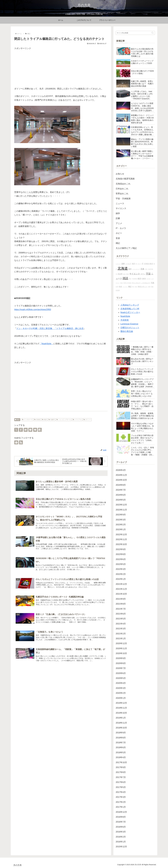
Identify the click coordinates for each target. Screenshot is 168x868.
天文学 (120, 274)
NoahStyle (125, 316)
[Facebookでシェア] (21, 430)
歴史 (130, 279)
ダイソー (87, 420)
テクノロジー (136, 283)
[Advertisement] (61, 67)
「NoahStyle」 (46, 344)
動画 (128, 274)
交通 (149, 287)
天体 (142, 269)
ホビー (139, 264)
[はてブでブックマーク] (26, 430)
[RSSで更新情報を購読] (21, 442)
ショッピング (136, 269)
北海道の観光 (149, 264)
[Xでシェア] (16, 430)
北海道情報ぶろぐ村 (130, 309)
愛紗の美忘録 (127, 331)
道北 (136, 287)
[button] (40, 430)
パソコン (125, 287)
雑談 (44, 420)
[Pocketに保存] (30, 430)
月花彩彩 (125, 320)
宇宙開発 (135, 279)
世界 (117, 287)
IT (143, 264)
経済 (139, 279)
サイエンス (135, 274)
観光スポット (143, 287)
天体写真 (150, 269)
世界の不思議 (127, 283)
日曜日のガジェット (130, 328)
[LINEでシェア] (35, 430)
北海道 (37, 420)
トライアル (77, 420)
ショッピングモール (64, 420)
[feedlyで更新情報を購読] (16, 442)
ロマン (143, 274)
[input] (135, 33)
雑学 (130, 269)
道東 (123, 264)
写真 (153, 283)
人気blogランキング (130, 305)
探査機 (118, 290)
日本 (146, 269)
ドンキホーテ (27, 420)
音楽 (121, 283)
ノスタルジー (146, 283)
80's (133, 287)
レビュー (118, 264)
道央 (124, 274)
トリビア (128, 264)
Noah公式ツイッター (130, 312)
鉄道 (120, 287)
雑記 (17, 420)
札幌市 (52, 420)
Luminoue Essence (129, 324)
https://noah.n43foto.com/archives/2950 (33, 310)
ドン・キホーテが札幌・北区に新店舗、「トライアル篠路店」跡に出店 (50, 328)
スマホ (149, 279)
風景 (133, 264)
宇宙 (148, 274)
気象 (152, 287)
